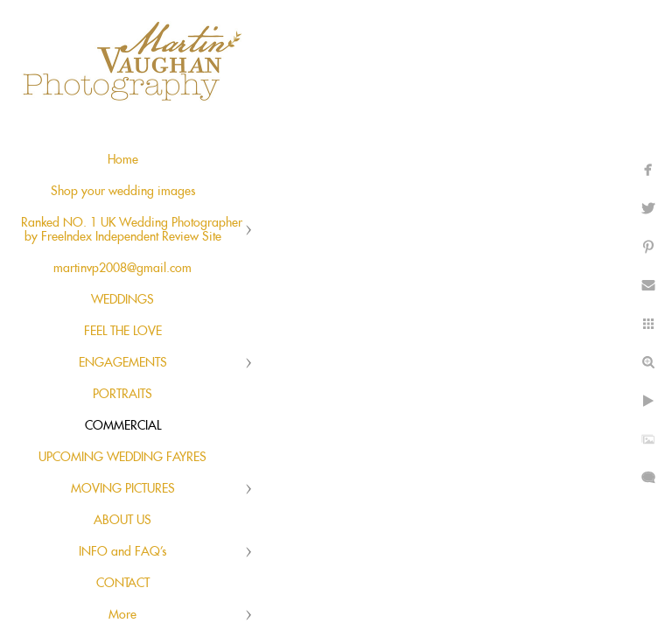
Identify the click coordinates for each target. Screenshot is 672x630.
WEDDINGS (122, 300)
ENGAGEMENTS (123, 363)
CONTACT (123, 584)
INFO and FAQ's (122, 552)
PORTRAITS (122, 395)
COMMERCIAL (123, 426)
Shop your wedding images (123, 192)
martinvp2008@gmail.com (122, 269)
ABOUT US (122, 521)
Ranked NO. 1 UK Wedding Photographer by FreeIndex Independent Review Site (132, 230)
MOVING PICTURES (123, 489)
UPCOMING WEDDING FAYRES (122, 458)
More (122, 615)
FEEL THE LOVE (123, 332)
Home (123, 160)
